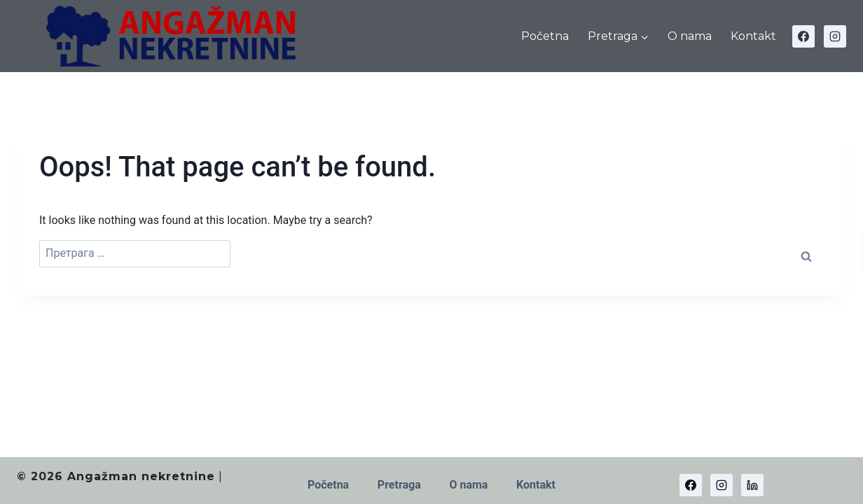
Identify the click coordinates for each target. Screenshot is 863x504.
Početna (545, 36)
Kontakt (753, 36)
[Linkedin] (752, 485)
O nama (690, 36)
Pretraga (399, 485)
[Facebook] (803, 36)
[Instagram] (835, 36)
